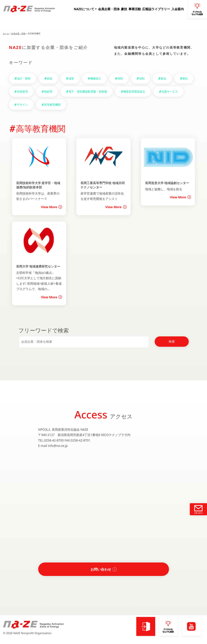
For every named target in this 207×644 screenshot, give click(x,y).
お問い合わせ (101, 569)
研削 (120, 78)
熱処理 (48, 92)
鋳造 (50, 78)
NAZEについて (89, 9)
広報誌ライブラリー (158, 9)
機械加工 (96, 78)
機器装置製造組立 (134, 92)
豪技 (127, 9)
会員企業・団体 (113, 9)
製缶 (185, 78)
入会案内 (178, 9)
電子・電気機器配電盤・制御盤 (88, 92)
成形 (71, 78)
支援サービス (170, 92)
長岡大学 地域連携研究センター (38, 266)
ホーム (6, 34)
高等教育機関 (52, 105)
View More (49, 207)
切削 (142, 78)
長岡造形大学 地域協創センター (167, 183)
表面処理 (22, 92)
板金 (163, 78)
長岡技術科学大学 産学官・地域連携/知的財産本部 (38, 185)
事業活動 (138, 9)
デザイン (22, 105)
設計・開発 (24, 78)
